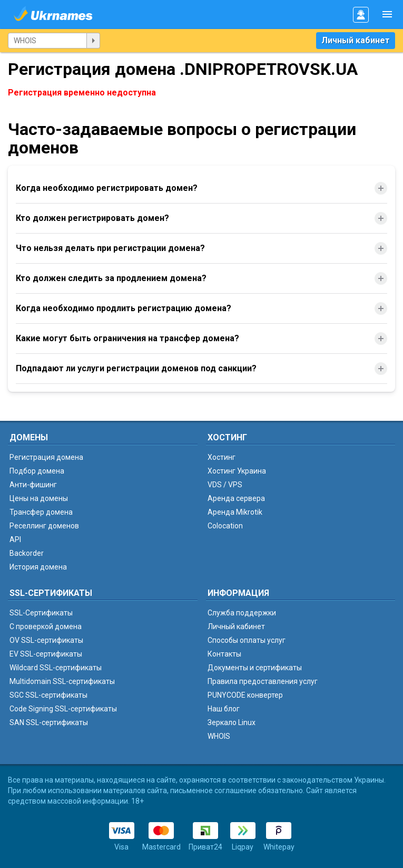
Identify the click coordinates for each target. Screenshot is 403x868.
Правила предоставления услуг (263, 681)
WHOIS (219, 736)
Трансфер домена (41, 512)
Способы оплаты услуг (247, 640)
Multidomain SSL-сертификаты (62, 681)
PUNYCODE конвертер (245, 695)
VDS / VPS (225, 485)
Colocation (225, 526)
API (15, 539)
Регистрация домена (46, 457)
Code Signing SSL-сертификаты (63, 709)
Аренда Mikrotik (235, 512)
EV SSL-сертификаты (46, 654)
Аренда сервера (236, 498)
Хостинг (222, 457)
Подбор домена (37, 471)
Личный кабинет (356, 40)
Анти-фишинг (33, 485)
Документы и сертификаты (255, 668)
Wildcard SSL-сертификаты (56, 668)
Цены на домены (39, 498)
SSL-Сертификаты (41, 613)
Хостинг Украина (237, 471)
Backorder (27, 553)
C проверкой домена (46, 626)
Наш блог (224, 709)
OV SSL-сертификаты (46, 640)
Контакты (224, 654)
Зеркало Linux (232, 722)
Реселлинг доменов (44, 526)
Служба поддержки (242, 613)
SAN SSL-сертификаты (49, 722)
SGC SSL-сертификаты (48, 695)
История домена (38, 567)
